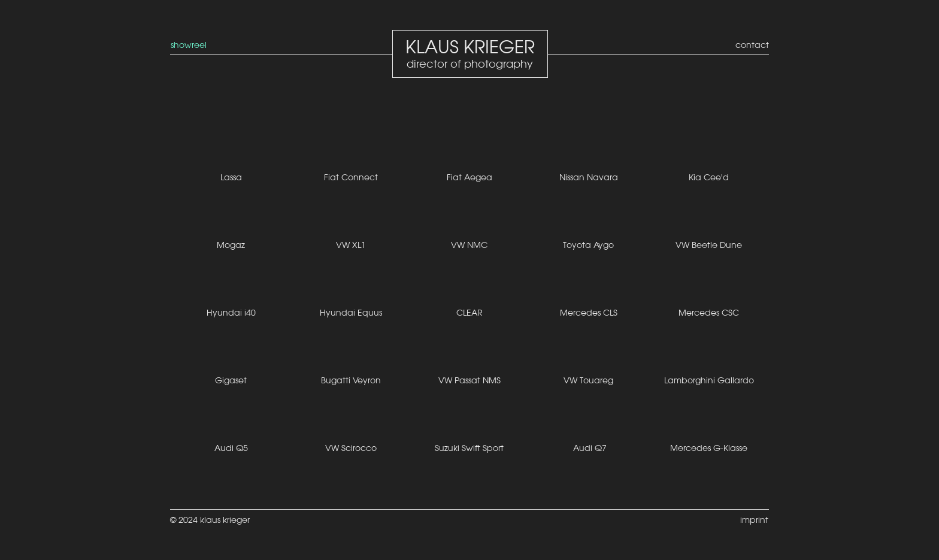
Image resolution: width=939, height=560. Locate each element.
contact (752, 45)
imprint (754, 520)
